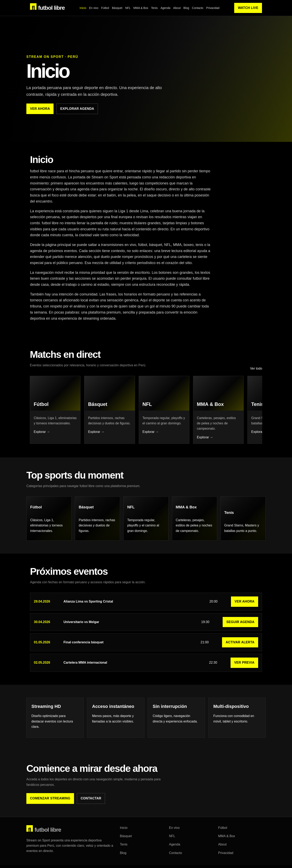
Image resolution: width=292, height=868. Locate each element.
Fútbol (105, 8)
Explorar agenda (77, 109)
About (177, 8)
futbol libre (47, 7)
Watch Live (248, 8)
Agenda (165, 8)
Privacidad (213, 8)
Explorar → (42, 435)
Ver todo (256, 371)
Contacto (198, 8)
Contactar (91, 802)
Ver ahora (40, 109)
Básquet (117, 8)
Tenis (154, 8)
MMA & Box (141, 8)
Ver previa (244, 667)
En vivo (94, 8)
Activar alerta (240, 646)
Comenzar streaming (50, 802)
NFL (128, 8)
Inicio (83, 8)
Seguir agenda (240, 626)
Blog (186, 8)
